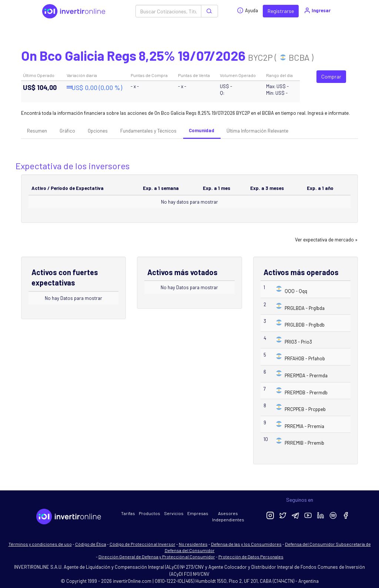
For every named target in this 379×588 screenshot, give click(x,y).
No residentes (193, 544)
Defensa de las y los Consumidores (246, 544)
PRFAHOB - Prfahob (305, 358)
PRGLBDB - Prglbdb (305, 325)
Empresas (198, 513)
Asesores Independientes (228, 516)
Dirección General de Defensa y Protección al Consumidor (157, 557)
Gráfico (67, 131)
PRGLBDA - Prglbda (305, 308)
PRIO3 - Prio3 (298, 342)
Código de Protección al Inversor (142, 544)
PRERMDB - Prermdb (306, 392)
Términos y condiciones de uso (40, 544)
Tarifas (128, 513)
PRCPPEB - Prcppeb (305, 409)
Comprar (331, 76)
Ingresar (317, 10)
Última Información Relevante (257, 131)
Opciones (98, 131)
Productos (150, 513)
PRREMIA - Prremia (304, 426)
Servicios (174, 513)
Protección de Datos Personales (251, 557)
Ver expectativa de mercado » (326, 240)
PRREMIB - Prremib (304, 443)
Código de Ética (91, 544)
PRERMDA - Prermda (306, 375)
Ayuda (247, 10)
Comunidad (202, 130)
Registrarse (281, 11)
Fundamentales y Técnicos (148, 131)
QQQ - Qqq (296, 291)
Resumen (37, 131)
